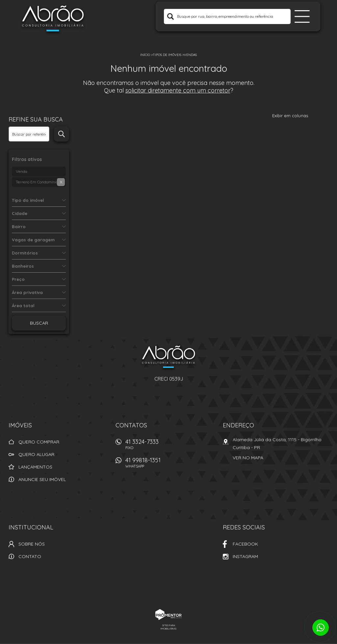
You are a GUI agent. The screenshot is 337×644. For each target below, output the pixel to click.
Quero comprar (39, 442)
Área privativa (27, 292)
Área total (23, 306)
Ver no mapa (248, 458)
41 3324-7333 (170, 446)
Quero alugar (36, 454)
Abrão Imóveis (168, 358)
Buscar (39, 323)
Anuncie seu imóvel (42, 479)
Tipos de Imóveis (167, 55)
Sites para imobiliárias (168, 627)
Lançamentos (35, 467)
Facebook (245, 544)
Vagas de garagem (33, 240)
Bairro (19, 227)
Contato (30, 556)
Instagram (245, 556)
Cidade (20, 213)
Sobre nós (32, 544)
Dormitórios (25, 253)
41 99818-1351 (170, 464)
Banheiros (23, 266)
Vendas (190, 55)
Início (145, 55)
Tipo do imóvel (28, 200)
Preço (18, 279)
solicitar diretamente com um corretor (178, 90)
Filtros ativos (27, 159)
